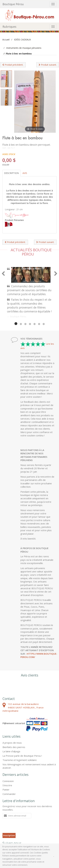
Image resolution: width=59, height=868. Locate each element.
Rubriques (9, 27)
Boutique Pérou (13, 4)
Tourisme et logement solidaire (20, 760)
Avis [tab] (25, 173)
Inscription (9, 835)
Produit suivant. (48, 65)
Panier (6, 790)
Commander (9, 794)
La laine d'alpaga (11, 751)
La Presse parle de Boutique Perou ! (22, 756)
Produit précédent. (13, 65)
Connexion (8, 781)
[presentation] (26, 827)
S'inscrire (7, 785)
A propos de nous (12, 743)
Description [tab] (11, 173)
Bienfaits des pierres (14, 747)
